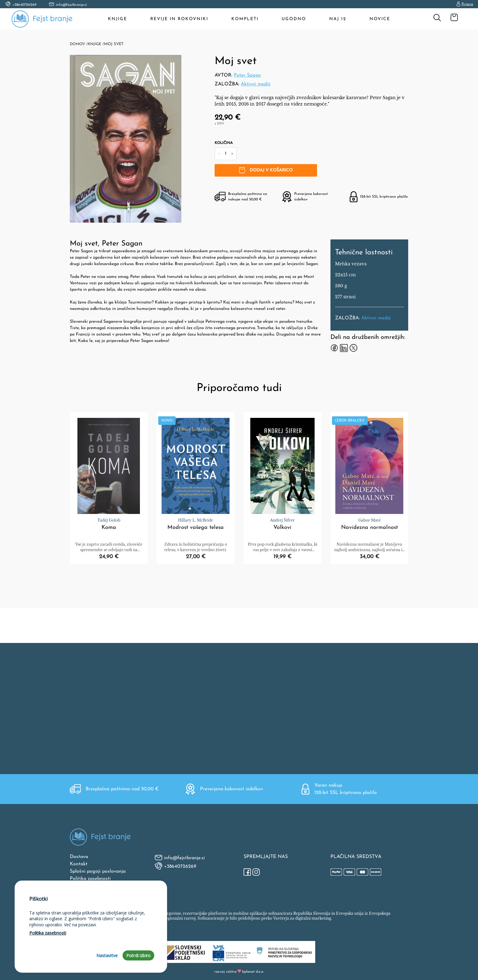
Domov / (79, 44)
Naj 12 (338, 19)
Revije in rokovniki (180, 19)
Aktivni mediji (256, 84)
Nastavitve (107, 955)
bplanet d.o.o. (253, 971)
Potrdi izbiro (138, 955)
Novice (380, 19)
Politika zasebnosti (90, 878)
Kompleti (245, 19)
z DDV (219, 124)
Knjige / (97, 44)
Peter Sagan (247, 75)
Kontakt (79, 863)
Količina (224, 143)
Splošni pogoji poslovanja (98, 871)
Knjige (118, 19)
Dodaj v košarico (272, 170)
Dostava (79, 856)
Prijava (465, 4)
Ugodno (294, 19)
